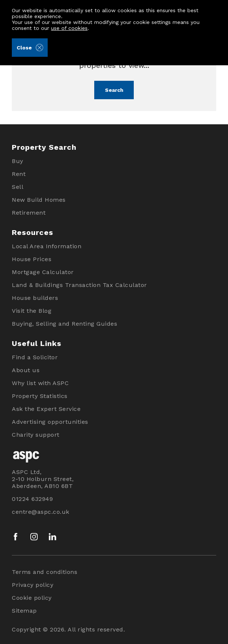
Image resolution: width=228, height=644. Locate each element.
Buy (18, 161)
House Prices (32, 259)
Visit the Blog (32, 311)
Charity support (36, 435)
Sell (18, 187)
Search (114, 90)
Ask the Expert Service (46, 409)
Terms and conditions (45, 572)
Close (30, 48)
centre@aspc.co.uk (41, 512)
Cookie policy (32, 598)
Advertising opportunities (50, 422)
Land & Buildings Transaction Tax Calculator (79, 285)
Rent (19, 174)
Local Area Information (47, 246)
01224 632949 (32, 499)
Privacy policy (33, 585)
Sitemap (24, 611)
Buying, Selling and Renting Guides (64, 324)
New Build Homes (39, 200)
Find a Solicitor (35, 357)
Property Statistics (40, 396)
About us (26, 370)
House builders (35, 298)
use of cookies (69, 28)
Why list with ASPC (40, 383)
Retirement (29, 213)
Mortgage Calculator (43, 272)
